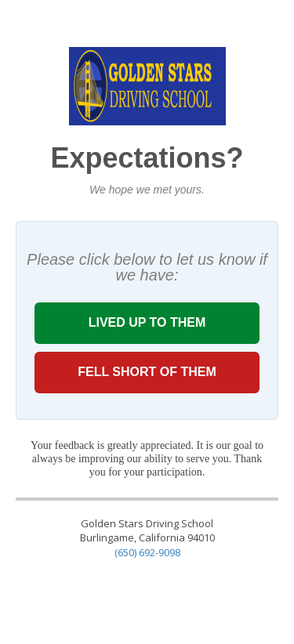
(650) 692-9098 (147, 552)
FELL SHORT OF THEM (147, 372)
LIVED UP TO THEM (147, 322)
